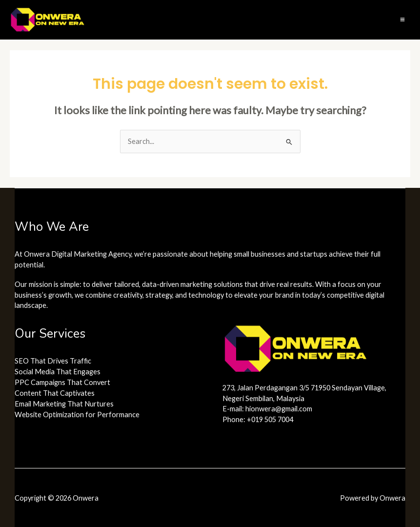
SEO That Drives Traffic (53, 361)
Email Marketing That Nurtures (64, 404)
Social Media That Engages (58, 372)
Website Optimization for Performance (77, 415)
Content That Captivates (55, 393)
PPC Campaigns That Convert (62, 382)
